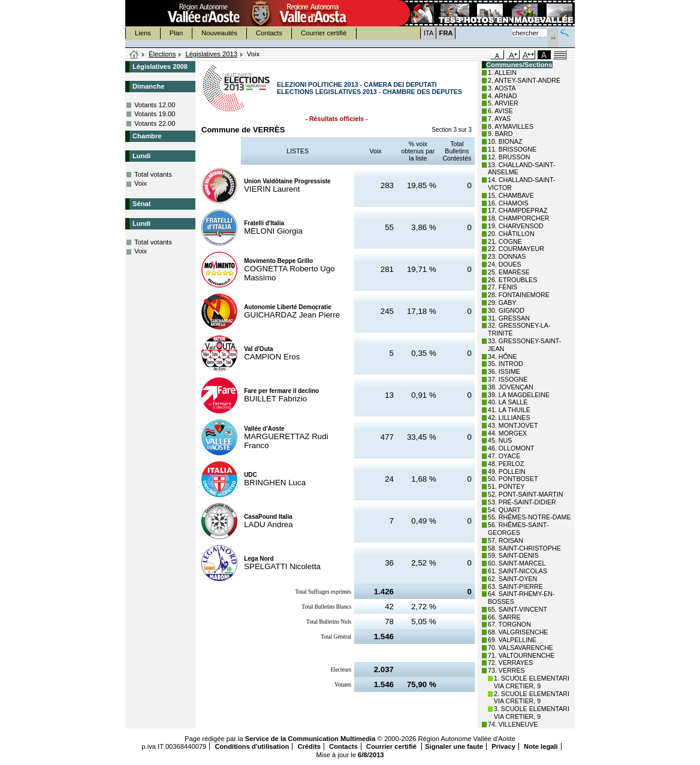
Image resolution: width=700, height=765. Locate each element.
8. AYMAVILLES (511, 126)
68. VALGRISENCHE (518, 632)
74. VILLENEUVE (513, 724)
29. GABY (502, 303)
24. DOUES (505, 264)
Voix (141, 183)
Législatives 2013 (211, 54)
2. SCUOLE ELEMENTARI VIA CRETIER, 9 (532, 698)
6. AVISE (500, 111)
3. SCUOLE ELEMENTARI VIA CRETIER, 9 (532, 713)
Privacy (503, 746)
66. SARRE (504, 617)
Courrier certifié (324, 33)
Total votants (153, 174)
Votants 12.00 (155, 105)
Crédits (309, 746)
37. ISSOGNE (508, 379)
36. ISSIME (504, 371)
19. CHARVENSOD (516, 226)
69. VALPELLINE (512, 640)
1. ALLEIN (502, 72)
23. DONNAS (507, 256)
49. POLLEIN (507, 471)
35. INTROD (506, 364)
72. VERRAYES (510, 663)
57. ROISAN (506, 540)
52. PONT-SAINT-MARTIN (525, 494)
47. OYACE (504, 456)
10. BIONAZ (505, 141)
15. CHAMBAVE (511, 195)
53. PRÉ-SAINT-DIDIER (522, 502)
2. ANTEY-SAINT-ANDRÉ (524, 80)
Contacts (269, 33)
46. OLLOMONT (511, 448)
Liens (143, 33)
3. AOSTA (502, 88)
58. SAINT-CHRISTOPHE (524, 548)
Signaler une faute (454, 746)
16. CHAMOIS (508, 203)
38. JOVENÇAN (511, 387)
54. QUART (504, 510)
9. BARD (500, 134)
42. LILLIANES (509, 418)
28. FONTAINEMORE (519, 295)
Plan (176, 33)
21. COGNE (505, 241)
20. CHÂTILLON (511, 234)
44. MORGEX (507, 433)
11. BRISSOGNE (512, 149)
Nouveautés (219, 33)
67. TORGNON (509, 624)
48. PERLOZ (506, 464)
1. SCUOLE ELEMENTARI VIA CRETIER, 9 (532, 682)
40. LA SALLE (508, 402)
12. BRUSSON (509, 157)
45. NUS (500, 440)
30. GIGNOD (506, 310)
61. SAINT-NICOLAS (518, 571)
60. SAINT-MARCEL (517, 563)
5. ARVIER (503, 103)
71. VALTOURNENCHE (521, 655)
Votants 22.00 (155, 123)
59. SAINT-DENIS (513, 555)
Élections (162, 54)
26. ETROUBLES (512, 280)
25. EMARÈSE (509, 272)
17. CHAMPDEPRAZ (518, 210)
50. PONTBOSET (513, 479)
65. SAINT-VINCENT (518, 609)
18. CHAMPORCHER (518, 218)
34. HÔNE (503, 356)
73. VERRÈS (506, 670)
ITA (429, 33)
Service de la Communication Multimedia (310, 739)
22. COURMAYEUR (516, 249)
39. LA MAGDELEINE (519, 395)
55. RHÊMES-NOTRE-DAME (529, 517)
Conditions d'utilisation (252, 746)
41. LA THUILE (509, 410)
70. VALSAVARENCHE (521, 648)
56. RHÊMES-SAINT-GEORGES (518, 529)
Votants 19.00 (155, 114)
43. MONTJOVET (513, 425)
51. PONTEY (506, 486)
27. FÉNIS (503, 287)
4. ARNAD (503, 96)
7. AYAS (499, 119)
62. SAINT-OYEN (512, 579)
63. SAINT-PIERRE (515, 586)
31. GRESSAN (509, 318)
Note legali (541, 746)
